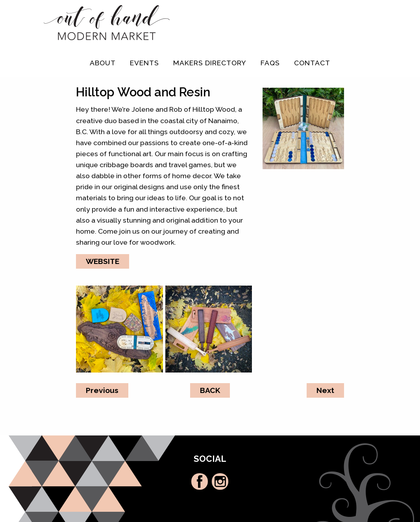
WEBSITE (103, 261)
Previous (102, 390)
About (103, 63)
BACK (210, 390)
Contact (312, 63)
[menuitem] (103, 63)
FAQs (270, 63)
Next (325, 390)
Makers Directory (210, 63)
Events (144, 63)
